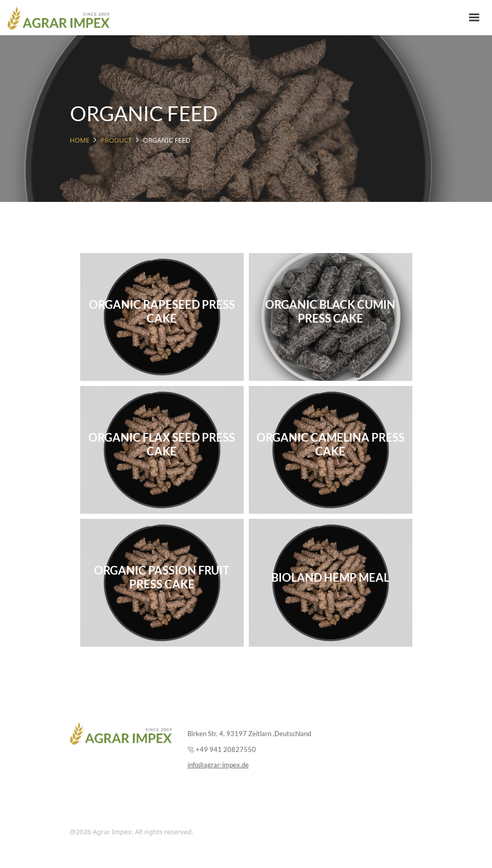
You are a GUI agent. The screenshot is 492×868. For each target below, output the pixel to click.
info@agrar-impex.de (218, 765)
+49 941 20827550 (226, 749)
